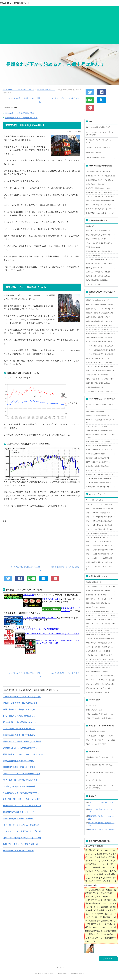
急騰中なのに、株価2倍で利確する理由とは (100, 371)
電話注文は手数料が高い (94, 255)
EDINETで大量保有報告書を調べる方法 (99, 446)
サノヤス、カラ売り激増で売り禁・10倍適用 (101, 350)
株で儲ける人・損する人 (94, 780)
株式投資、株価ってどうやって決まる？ (99, 276)
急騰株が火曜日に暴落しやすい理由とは (99, 562)
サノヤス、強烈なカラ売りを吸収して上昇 (100, 346)
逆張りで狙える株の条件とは (96, 454)
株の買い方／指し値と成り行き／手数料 (99, 264)
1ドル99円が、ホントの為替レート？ (19, 729)
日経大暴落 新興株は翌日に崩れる (98, 466)
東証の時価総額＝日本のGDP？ (96, 184)
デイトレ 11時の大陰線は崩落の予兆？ (99, 521)
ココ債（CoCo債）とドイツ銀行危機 (19, 786)
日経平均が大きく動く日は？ (96, 470)
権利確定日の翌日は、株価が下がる (98, 458)
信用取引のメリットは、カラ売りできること (100, 309)
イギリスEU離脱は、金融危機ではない (99, 483)
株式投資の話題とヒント (94, 582)
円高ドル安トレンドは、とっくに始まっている (23, 754)
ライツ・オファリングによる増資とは (98, 426)
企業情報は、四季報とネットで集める (98, 272)
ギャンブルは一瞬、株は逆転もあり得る (99, 243)
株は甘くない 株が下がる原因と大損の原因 (99, 406)
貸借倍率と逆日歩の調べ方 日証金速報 (99, 338)
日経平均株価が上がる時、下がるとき (98, 171)
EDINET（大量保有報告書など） (96, 158)
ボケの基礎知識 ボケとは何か (96, 731)
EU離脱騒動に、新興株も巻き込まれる (99, 487)
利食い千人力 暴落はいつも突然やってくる (100, 379)
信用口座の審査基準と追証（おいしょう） (100, 321)
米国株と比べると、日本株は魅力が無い (20, 748)
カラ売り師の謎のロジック (95, 387)
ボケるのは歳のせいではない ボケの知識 (100, 736)
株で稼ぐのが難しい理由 (94, 710)
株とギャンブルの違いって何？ (96, 239)
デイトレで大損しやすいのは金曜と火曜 (99, 558)
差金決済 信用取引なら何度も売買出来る (100, 313)
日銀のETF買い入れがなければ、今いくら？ (100, 213)
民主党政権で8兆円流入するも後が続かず (99, 192)
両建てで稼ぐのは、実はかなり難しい (98, 383)
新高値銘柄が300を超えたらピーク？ (19, 812)
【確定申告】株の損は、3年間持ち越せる (99, 718)
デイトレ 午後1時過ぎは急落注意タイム (99, 529)
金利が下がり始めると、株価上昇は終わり (100, 647)
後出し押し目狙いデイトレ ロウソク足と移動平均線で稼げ (99, 133)
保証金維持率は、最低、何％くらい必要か (100, 325)
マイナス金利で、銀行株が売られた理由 (20, 780)
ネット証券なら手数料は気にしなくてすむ (100, 259)
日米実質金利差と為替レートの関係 (18, 761)
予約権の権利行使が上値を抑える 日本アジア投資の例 (100, 436)
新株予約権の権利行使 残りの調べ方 (98, 441)
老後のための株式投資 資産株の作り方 (98, 127)
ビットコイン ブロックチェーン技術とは (21, 825)
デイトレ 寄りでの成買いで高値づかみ (99, 504)
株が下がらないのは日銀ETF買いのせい (99, 205)
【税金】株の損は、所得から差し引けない (100, 714)
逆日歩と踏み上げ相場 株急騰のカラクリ (100, 329)
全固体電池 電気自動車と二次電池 (18, 851)
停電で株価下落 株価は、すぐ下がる (19, 709)
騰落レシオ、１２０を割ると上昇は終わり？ (22, 806)
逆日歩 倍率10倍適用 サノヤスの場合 (99, 342)
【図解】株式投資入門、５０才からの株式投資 (99, 759)
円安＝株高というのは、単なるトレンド (20, 716)
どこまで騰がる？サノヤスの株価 (97, 375)
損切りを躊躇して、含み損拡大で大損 (98, 462)
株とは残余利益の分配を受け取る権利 (98, 235)
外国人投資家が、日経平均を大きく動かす (100, 180)
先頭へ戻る (110, 959)
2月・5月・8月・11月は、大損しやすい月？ (22, 799)
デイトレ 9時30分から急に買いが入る (99, 513)
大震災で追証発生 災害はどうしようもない (22, 697)
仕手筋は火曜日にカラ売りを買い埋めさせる (100, 334)
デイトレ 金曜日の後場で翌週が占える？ (100, 554)
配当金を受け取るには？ (94, 268)
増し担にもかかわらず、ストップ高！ (98, 358)
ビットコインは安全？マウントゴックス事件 (22, 838)
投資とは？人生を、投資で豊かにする (98, 231)
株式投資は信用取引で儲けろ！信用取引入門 (99, 766)
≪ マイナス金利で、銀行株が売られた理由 (24, 98)
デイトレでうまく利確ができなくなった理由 (100, 740)
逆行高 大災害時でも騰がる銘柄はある (20, 703)
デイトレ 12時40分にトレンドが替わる (99, 525)
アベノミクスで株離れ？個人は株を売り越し (100, 196)
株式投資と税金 (91, 705)
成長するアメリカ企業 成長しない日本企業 (22, 742)
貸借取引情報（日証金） (94, 153)
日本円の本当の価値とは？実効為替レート (21, 735)
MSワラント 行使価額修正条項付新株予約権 (100, 421)
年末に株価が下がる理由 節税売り (18, 819)
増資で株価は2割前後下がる (95, 412)
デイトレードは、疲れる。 (95, 284)
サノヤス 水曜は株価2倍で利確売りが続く (100, 367)
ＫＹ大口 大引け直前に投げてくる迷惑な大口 (100, 568)
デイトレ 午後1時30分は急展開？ (97, 533)
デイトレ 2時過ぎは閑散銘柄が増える (99, 537)
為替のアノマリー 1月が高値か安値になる (22, 774)
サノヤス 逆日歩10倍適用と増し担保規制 (100, 354)
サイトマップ (60, 967)
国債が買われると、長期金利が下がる (21, 118)
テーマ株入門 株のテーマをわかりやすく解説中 (99, 141)
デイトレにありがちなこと (94, 500)
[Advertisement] (59, 26)
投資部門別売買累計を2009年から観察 (99, 188)
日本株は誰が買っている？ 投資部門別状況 (100, 176)
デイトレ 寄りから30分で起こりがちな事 (100, 509)
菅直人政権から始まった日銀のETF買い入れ (100, 201)
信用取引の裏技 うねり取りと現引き (98, 317)
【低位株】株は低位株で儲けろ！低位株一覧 (99, 774)
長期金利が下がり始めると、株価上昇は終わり (55, 64)
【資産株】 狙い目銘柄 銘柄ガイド (98, 148)
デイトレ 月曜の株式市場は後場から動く (100, 550)
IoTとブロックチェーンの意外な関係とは (21, 844)
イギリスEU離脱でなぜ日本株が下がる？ (99, 479)
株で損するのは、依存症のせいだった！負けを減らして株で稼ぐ (99, 787)
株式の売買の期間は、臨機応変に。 (98, 280)
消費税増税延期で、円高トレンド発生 (19, 767)
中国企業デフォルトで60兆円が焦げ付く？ (21, 793)
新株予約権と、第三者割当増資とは (98, 416)
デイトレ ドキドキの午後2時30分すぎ (99, 542)
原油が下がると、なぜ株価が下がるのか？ (100, 474)
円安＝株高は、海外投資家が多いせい (19, 722)
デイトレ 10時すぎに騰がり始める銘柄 (99, 517)
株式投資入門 (90, 226)
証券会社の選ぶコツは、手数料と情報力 (99, 251)
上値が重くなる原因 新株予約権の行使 (99, 431)
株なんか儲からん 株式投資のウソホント (15, 3)
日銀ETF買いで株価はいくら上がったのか (100, 209)
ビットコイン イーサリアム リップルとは (22, 831)
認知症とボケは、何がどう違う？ (97, 744)
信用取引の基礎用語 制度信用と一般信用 (100, 305)
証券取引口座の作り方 (93, 247)
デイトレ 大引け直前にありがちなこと (99, 546)
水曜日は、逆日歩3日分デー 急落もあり (99, 362)
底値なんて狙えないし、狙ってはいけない (100, 450)
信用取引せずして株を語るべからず (97, 300)
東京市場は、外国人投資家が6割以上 (21, 113)
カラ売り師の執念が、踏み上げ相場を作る (100, 391)
